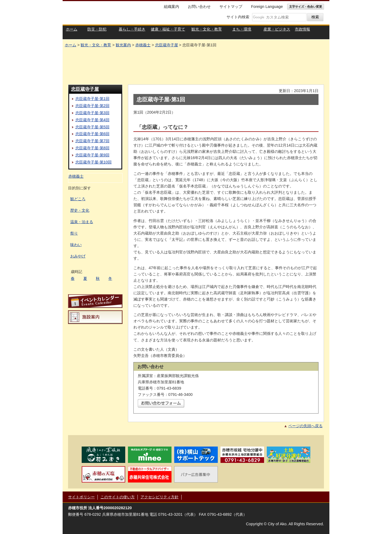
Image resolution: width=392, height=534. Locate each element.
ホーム (71, 45)
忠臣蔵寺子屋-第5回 (92, 127)
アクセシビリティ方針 (160, 497)
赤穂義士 (143, 45)
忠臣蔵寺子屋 (167, 45)
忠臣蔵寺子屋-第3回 (92, 113)
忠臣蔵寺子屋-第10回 (94, 162)
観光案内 (123, 45)
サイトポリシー (81, 497)
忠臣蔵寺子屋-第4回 (92, 120)
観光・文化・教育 (96, 45)
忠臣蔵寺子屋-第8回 (92, 148)
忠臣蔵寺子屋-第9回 (92, 155)
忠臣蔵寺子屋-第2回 (92, 106)
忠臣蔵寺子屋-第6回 (92, 134)
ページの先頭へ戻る (305, 426)
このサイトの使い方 (118, 497)
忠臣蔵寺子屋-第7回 (92, 141)
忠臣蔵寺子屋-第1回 (92, 99)
